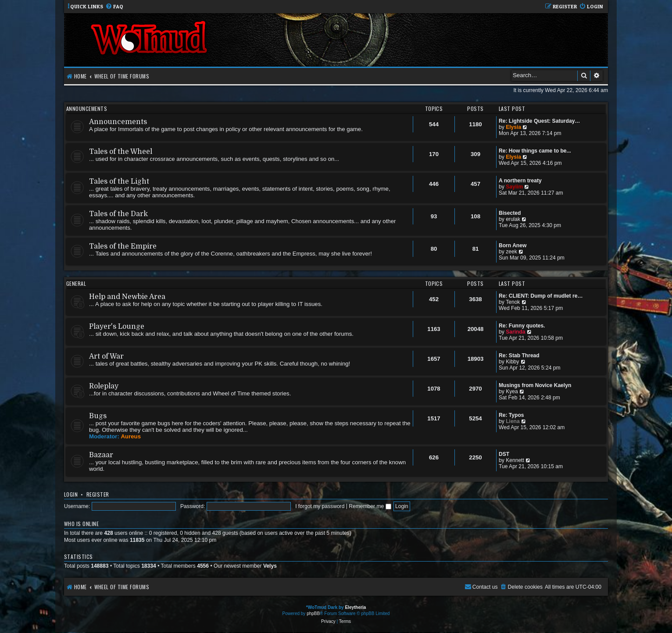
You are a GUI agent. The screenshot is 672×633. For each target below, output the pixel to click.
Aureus (131, 436)
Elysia (513, 127)
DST (504, 454)
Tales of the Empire (123, 246)
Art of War (106, 356)
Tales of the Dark (118, 214)
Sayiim (514, 187)
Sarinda (515, 332)
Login (71, 494)
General (76, 283)
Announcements (87, 108)
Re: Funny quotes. (522, 326)
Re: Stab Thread (519, 356)
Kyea (512, 391)
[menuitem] (114, 7)
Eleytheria (355, 607)
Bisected (510, 213)
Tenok (513, 302)
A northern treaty (520, 181)
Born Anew (513, 245)
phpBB (313, 613)
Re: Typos (511, 415)
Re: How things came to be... (535, 151)
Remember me (370, 506)
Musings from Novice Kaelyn (535, 385)
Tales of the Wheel (121, 152)
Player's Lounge (117, 327)
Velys (270, 566)
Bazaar (101, 455)
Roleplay (104, 386)
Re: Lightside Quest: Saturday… (539, 121)
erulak (513, 219)
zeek (511, 252)
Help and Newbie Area (127, 297)
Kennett (515, 460)
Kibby (512, 362)
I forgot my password (320, 506)
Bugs (98, 416)
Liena (513, 421)
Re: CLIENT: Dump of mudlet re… (541, 296)
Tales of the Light (119, 181)
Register (98, 494)
